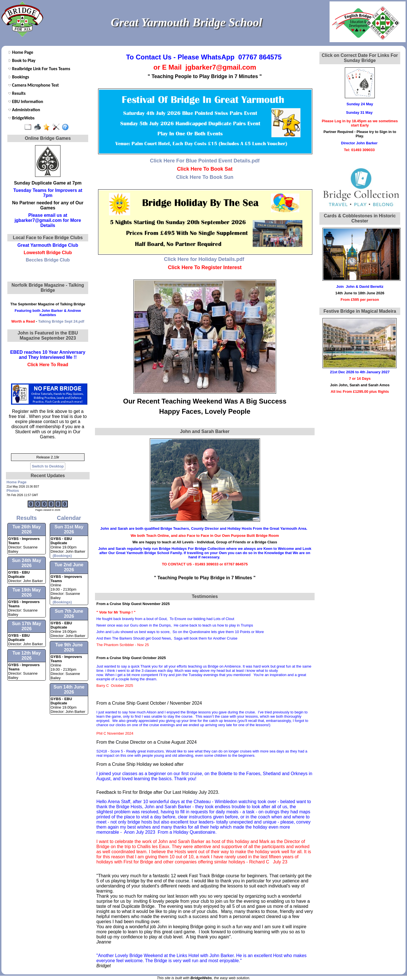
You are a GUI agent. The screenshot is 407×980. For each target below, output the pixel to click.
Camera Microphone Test (33, 85)
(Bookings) (61, 556)
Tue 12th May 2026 (27, 656)
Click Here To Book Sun (205, 177)
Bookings (19, 77)
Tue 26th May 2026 (27, 529)
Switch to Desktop (48, 466)
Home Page (21, 52)
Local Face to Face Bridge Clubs (48, 238)
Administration (24, 110)
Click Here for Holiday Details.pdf (204, 259)
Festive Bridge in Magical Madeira (360, 311)
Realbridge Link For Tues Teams (39, 69)
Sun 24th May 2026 (26, 563)
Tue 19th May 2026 (27, 592)
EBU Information (26, 101)
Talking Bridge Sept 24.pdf (61, 321)
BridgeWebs (21, 118)
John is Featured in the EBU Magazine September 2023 (48, 335)
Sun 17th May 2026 (26, 626)
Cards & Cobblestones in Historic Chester (360, 218)
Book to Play (22, 60)
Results (17, 93)
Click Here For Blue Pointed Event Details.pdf (205, 161)
